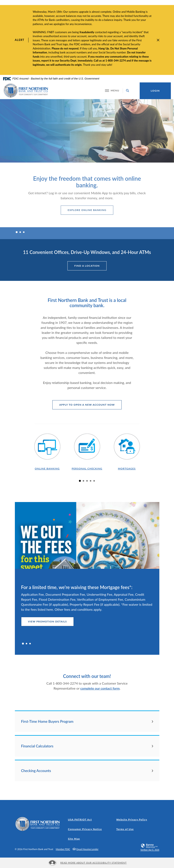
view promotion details (48, 621)
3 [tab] (24, 232)
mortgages (127, 469)
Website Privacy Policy (132, 819)
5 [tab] (94, 481)
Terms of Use (125, 829)
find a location (87, 266)
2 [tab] (20, 232)
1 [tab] (16, 232)
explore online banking (87, 210)
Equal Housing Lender (87, 849)
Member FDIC (63, 849)
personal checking (87, 469)
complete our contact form (100, 688)
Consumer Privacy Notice (86, 829)
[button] (87, 722)
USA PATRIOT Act (80, 819)
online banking (47, 469)
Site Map (74, 839)
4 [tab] (91, 481)
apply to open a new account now (90, 405)
